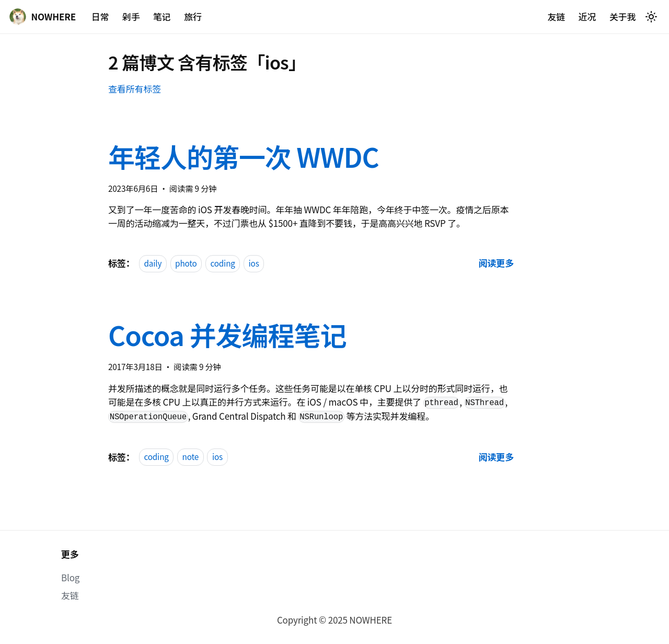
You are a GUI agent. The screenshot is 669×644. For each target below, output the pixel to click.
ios (254, 263)
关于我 (623, 16)
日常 (100, 16)
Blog (70, 577)
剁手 (131, 16)
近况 (587, 16)
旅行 (193, 16)
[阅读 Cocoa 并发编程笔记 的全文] (496, 457)
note (191, 457)
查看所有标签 (135, 89)
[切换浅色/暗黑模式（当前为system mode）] (651, 17)
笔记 (162, 16)
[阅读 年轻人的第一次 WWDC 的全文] (496, 263)
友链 (556, 16)
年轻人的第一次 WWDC (244, 156)
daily (153, 263)
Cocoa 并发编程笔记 (227, 335)
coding (222, 263)
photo (186, 263)
